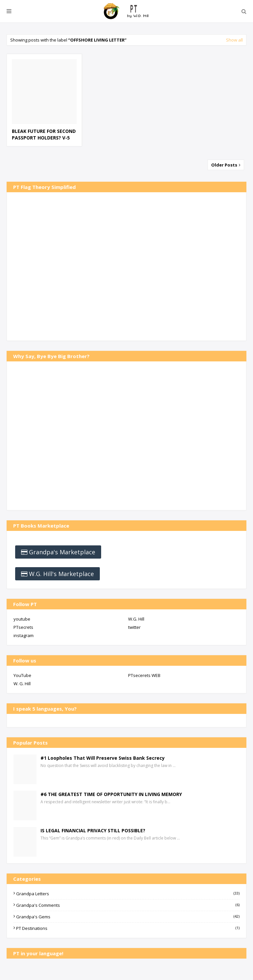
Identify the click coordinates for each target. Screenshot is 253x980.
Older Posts (225, 165)
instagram (24, 635)
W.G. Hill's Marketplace (61, 574)
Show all (234, 40)
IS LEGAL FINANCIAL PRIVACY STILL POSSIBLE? (93, 830)
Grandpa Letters (128, 894)
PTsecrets (23, 627)
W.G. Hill (136, 619)
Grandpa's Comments (128, 905)
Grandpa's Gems (128, 917)
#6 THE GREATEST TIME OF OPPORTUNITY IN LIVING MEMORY (111, 794)
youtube (22, 619)
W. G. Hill (22, 684)
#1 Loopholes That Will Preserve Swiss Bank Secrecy (103, 758)
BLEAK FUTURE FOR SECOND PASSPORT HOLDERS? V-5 (44, 134)
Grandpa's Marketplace (62, 552)
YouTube (22, 675)
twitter (134, 627)
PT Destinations (128, 928)
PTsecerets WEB (144, 675)
